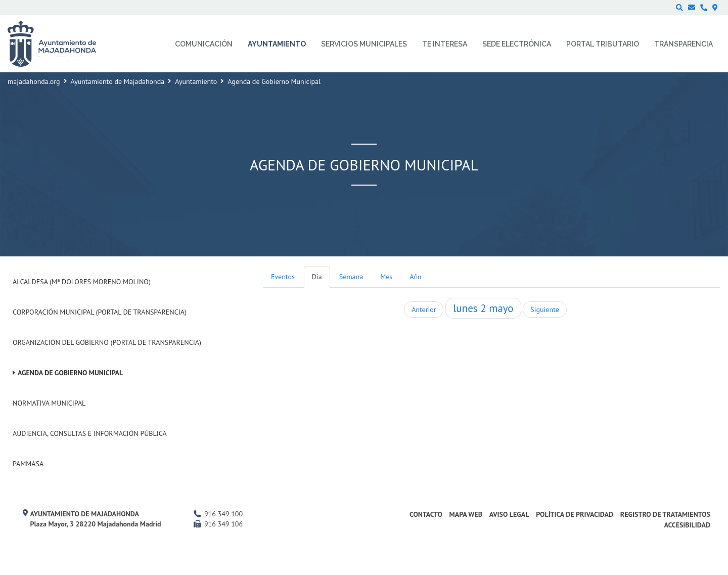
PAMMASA (28, 464)
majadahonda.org (34, 81)
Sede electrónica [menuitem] (517, 44)
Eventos (283, 277)
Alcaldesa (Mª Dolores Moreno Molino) (82, 282)
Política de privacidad (575, 514)
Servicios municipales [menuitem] (364, 44)
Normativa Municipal (49, 403)
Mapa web (466, 514)
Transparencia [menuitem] (684, 44)
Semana (351, 277)
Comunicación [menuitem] (204, 44)
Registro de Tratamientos (665, 514)
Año (415, 277)
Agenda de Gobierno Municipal (70, 373)
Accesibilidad (687, 525)
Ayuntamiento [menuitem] (277, 44)
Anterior (424, 309)
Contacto (426, 514)
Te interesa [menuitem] (445, 44)
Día (317, 277)
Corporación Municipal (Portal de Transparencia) (100, 312)
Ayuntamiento (196, 81)
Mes (386, 277)
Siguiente (544, 309)
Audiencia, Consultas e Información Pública (90, 433)
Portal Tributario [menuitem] (603, 44)
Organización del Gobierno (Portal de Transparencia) (107, 342)
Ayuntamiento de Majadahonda (118, 81)
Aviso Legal (509, 514)
